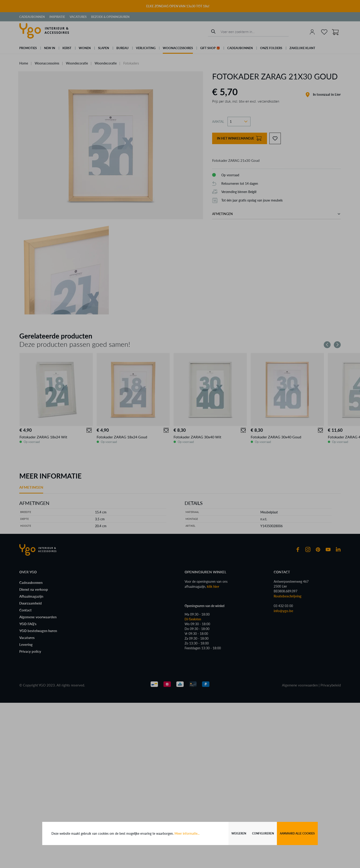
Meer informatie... (187, 833)
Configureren (263, 833)
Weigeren (239, 833)
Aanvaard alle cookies (297, 833)
